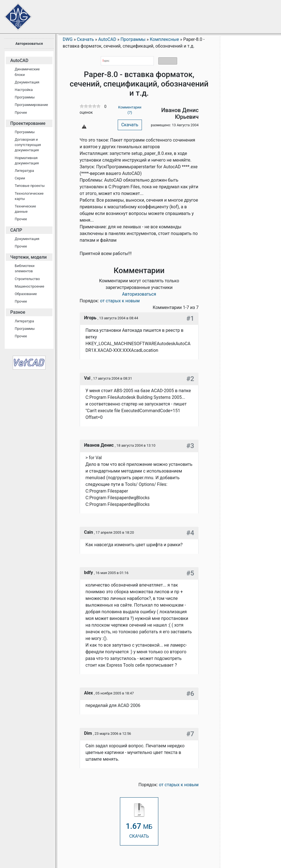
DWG (68, 39)
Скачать (130, 125)
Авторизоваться (29, 44)
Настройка (24, 90)
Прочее (21, 112)
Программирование (31, 105)
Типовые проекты (30, 186)
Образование (26, 294)
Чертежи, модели (28, 257)
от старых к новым (120, 301)
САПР (16, 230)
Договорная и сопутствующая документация (28, 145)
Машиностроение (29, 286)
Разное (18, 312)
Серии (20, 178)
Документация (27, 82)
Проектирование (28, 123)
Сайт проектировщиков (14, 14)
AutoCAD (19, 60)
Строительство (27, 279)
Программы (25, 97)
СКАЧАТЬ (139, 821)
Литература (24, 171)
